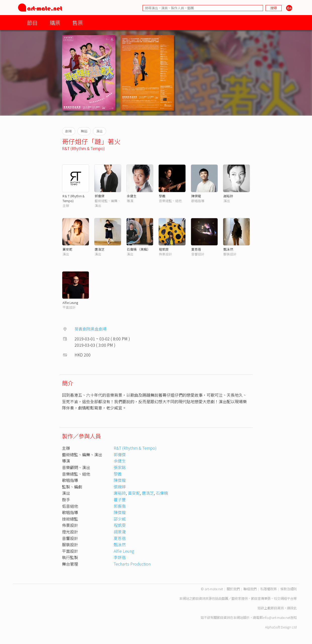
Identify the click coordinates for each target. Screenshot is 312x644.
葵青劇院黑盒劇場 (91, 329)
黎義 (162, 196)
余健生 (132, 196)
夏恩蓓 (196, 249)
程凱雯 (164, 249)
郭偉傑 (100, 196)
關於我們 (233, 589)
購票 (55, 22)
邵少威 (120, 519)
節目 (32, 22)
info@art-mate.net (276, 617)
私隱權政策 (268, 589)
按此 (293, 608)
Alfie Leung (70, 303)
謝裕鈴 (228, 196)
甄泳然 (228, 249)
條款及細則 (289, 589)
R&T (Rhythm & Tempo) (83, 148)
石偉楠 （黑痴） (139, 249)
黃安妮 (67, 249)
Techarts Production (132, 564)
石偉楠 (162, 493)
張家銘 (120, 467)
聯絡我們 (250, 589)
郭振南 (120, 506)
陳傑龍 (196, 196)
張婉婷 (120, 487)
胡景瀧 (120, 532)
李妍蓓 (120, 557)
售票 (78, 22)
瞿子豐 (120, 499)
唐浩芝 (100, 249)
